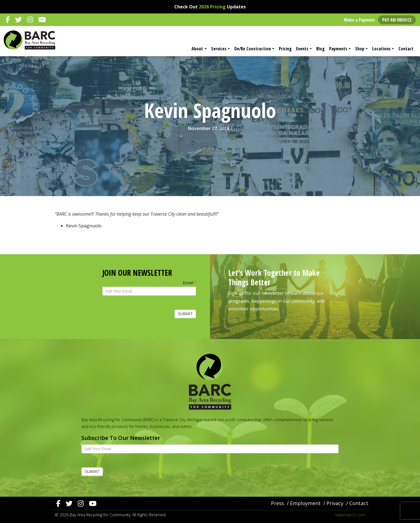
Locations (381, 49)
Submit (185, 314)
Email (189, 283)
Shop (360, 49)
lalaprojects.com (350, 515)
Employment (305, 503)
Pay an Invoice (397, 20)
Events (302, 49)
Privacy (335, 503)
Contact (406, 49)
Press (278, 503)
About (197, 49)
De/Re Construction (253, 49)
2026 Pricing (212, 7)
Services (219, 49)
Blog (320, 49)
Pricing (285, 49)
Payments (338, 49)
